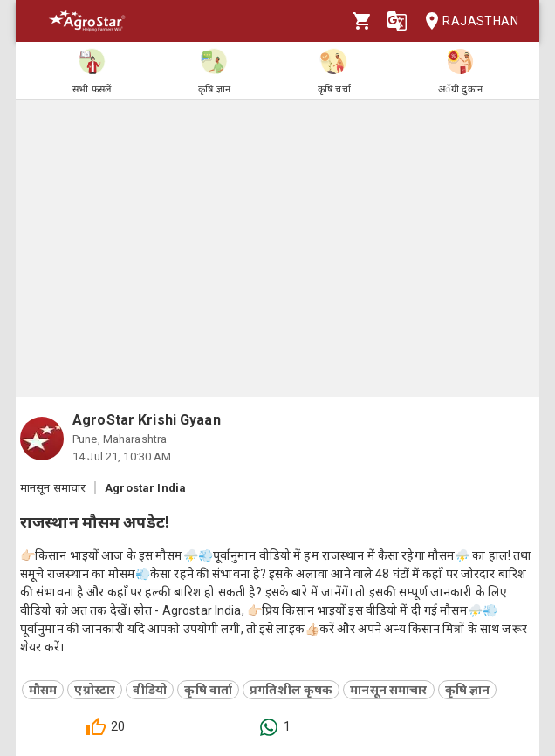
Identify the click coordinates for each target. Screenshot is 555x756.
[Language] (397, 21)
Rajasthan (466, 21)
